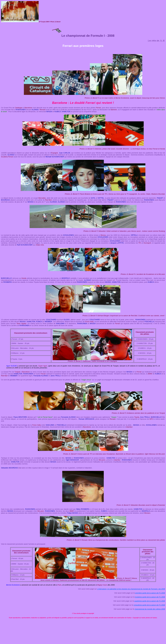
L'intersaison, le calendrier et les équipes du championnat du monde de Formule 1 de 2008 (131, 589)
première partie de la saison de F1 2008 (150, 593)
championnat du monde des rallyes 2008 (150, 609)
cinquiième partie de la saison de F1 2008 (149, 605)
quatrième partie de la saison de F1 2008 (150, 601)
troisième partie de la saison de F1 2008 (150, 597)
